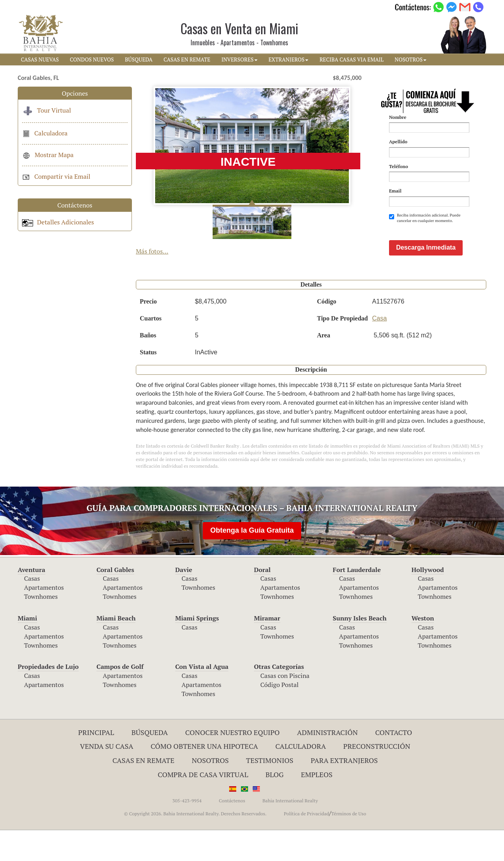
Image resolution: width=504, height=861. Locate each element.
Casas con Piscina (285, 706)
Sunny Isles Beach (360, 649)
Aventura (31, 600)
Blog (274, 805)
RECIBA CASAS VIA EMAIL (351, 59)
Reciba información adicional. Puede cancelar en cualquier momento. (425, 218)
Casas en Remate (144, 791)
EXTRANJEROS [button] (288, 59)
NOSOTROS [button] (410, 59)
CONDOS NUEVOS (92, 59)
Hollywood (428, 600)
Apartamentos (44, 618)
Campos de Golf (120, 697)
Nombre (398, 117)
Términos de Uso (349, 844)
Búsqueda (150, 763)
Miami (27, 649)
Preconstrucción (377, 777)
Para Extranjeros (344, 791)
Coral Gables (115, 600)
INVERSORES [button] (239, 59)
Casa (379, 349)
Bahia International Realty (290, 831)
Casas (32, 609)
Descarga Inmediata (426, 278)
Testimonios (270, 791)
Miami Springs (197, 649)
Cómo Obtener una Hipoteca (205, 777)
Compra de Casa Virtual (203, 805)
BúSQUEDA (139, 59)
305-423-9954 (187, 831)
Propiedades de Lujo (48, 697)
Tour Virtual (46, 110)
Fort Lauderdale (357, 600)
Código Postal (279, 715)
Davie (184, 600)
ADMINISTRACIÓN (327, 763)
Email (395, 191)
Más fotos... (152, 251)
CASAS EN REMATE (187, 59)
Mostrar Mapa (48, 155)
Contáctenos (232, 831)
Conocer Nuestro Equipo (232, 763)
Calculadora (45, 133)
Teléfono (398, 166)
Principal (96, 763)
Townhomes (41, 627)
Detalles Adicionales (58, 222)
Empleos (317, 805)
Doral (262, 600)
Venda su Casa (107, 777)
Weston (423, 649)
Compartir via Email (56, 176)
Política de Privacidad (307, 844)
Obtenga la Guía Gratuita (252, 561)
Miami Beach (116, 649)
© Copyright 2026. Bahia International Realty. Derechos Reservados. (195, 844)
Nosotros (210, 791)
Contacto (394, 763)
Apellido (398, 142)
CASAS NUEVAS (40, 59)
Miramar (267, 649)
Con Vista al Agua (202, 697)
